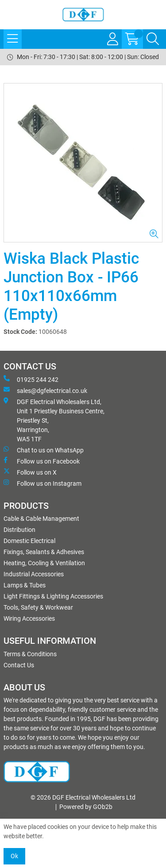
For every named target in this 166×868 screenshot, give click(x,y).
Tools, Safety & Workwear (38, 607)
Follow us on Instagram (42, 483)
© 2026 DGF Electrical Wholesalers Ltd (83, 797)
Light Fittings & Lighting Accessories (53, 596)
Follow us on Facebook (42, 461)
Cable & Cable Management (41, 519)
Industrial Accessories (34, 574)
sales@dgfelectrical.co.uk (45, 390)
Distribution (19, 530)
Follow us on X (30, 472)
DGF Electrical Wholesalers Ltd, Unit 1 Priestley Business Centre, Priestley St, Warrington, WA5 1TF (54, 420)
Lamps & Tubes (25, 585)
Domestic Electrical (29, 541)
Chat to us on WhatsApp (44, 450)
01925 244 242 (31, 379)
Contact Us (19, 665)
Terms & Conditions (30, 654)
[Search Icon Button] (153, 39)
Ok (14, 856)
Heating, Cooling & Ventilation (44, 563)
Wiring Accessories (29, 618)
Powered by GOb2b (86, 807)
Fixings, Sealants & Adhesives (44, 552)
